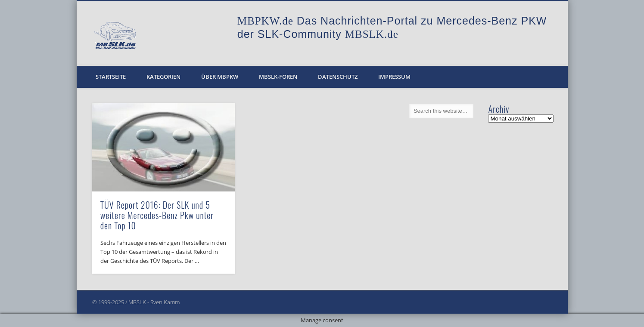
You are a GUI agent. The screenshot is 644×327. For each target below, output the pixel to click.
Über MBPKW (220, 77)
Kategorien (163, 77)
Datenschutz (338, 77)
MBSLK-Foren (278, 77)
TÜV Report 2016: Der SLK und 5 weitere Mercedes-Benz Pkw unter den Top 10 (157, 215)
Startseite (111, 77)
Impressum (394, 77)
